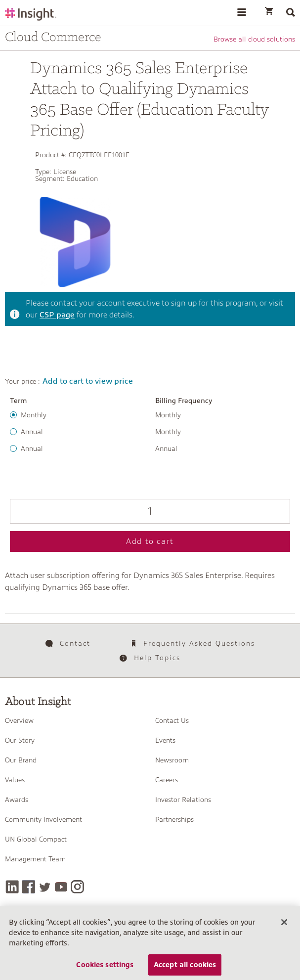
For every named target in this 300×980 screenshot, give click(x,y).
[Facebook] (28, 887)
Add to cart (150, 541)
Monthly (34, 415)
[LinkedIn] (12, 887)
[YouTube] (61, 887)
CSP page (57, 315)
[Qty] (150, 511)
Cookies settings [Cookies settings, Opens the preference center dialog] (105, 969)
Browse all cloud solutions (254, 39)
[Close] (284, 926)
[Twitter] (45, 887)
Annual (32, 432)
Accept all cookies (185, 969)
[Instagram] (77, 887)
